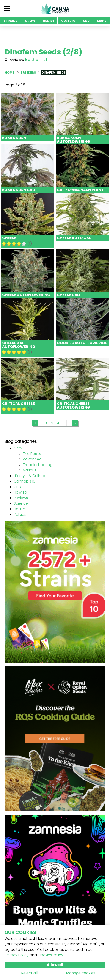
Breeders (28, 73)
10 (24, 243)
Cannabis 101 (25, 481)
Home (9, 73)
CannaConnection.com (55, 9)
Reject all (29, 973)
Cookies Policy (51, 955)
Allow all (55, 965)
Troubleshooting (38, 465)
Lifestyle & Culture (29, 476)
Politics (20, 514)
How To (20, 492)
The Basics (32, 454)
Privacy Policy (17, 955)
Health (19, 509)
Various (30, 470)
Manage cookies (81, 973)
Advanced (32, 459)
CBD (17, 487)
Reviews (21, 498)
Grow (19, 448)
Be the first (36, 59)
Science (21, 503)
